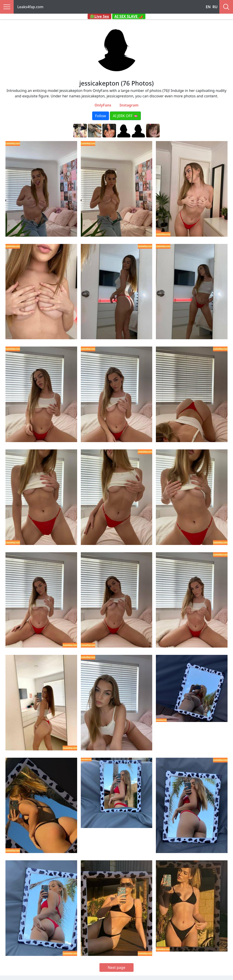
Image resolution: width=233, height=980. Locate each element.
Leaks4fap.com (30, 7)
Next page (117, 967)
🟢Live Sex (99, 16)
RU (215, 7)
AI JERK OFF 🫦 (125, 116)
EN (208, 7)
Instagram (129, 105)
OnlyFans (103, 105)
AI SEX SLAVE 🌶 (129, 16)
